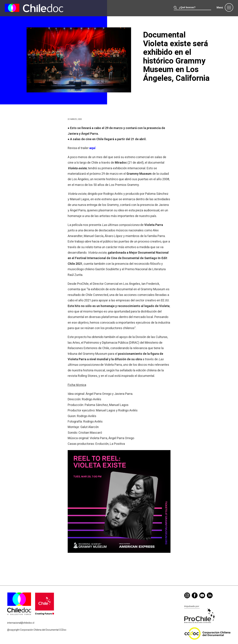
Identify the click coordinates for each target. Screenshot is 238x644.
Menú (220, 8)
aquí (92, 148)
